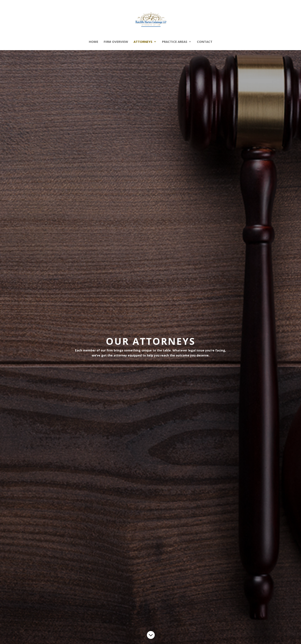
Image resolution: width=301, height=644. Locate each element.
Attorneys (143, 42)
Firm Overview (116, 42)
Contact (205, 42)
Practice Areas (175, 42)
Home (94, 42)
